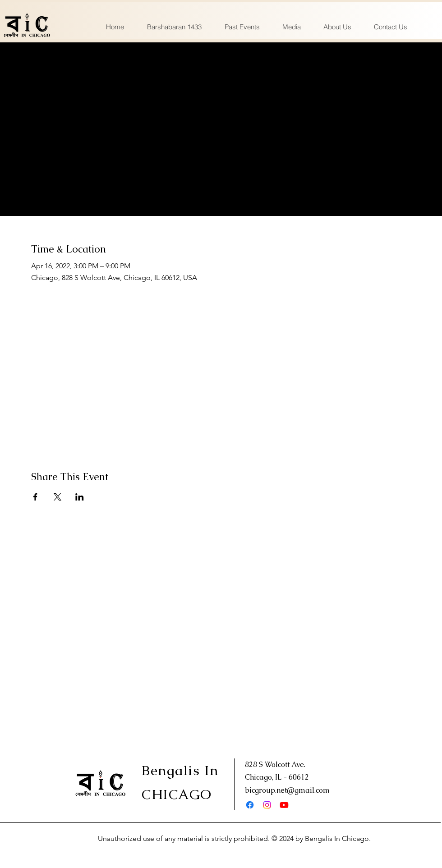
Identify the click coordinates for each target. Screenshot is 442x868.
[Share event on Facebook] (35, 497)
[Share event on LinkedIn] (80, 497)
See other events (221, 177)
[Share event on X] (58, 497)
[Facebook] (250, 805)
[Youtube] (284, 805)
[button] (242, 27)
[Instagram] (267, 805)
